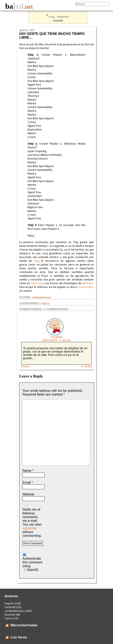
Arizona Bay (86, 287)
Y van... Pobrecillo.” (58, 17)
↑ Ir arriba (85, 366)
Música (45, 303)
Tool (36, 261)
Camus (9, 618)
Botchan (10, 615)
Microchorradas (24, 625)
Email (28, 482)
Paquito (9, 603)
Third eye (37, 283)
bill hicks (88, 283)
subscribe (29, 528)
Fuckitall (56, 337)
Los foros (19, 637)
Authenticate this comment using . (32, 562)
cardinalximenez (41, 297)
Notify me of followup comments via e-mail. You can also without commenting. (32, 521)
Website (28, 494)
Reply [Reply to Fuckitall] (26, 366)
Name (28, 471)
